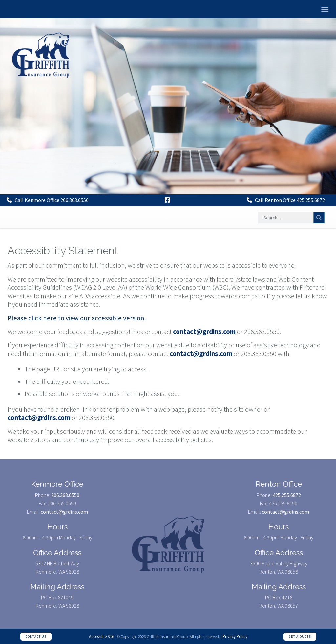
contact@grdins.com (204, 332)
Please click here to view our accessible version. (77, 318)
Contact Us (36, 637)
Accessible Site (101, 636)
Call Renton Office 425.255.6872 (286, 200)
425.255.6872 (287, 495)
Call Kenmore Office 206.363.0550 (48, 200)
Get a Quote (300, 637)
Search (319, 218)
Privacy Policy (235, 636)
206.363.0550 (65, 495)
